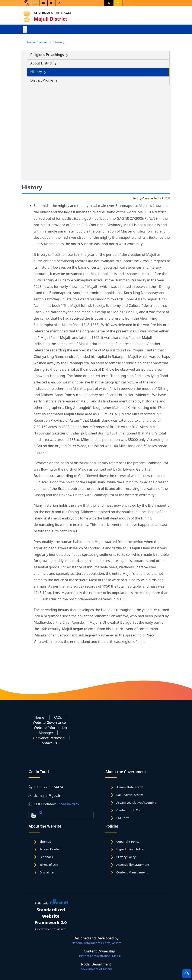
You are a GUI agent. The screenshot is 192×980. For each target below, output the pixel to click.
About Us (45, 42)
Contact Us (48, 743)
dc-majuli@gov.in (45, 796)
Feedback (46, 857)
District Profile (42, 80)
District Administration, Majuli (100, 956)
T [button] (118, 3)
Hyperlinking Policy (130, 849)
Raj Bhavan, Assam (130, 795)
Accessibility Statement (133, 865)
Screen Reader (50, 849)
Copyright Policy (128, 842)
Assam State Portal (130, 787)
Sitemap (45, 842)
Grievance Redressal (49, 738)
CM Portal (123, 818)
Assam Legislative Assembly (136, 802)
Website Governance (49, 723)
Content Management (132, 872)
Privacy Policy (126, 857)
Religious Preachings (47, 55)
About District (41, 63)
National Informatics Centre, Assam (96, 943)
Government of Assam (53, 13)
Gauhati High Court (130, 810)
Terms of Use (49, 865)
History (36, 72)
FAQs (58, 717)
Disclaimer (47, 872)
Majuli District (51, 19)
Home (31, 42)
